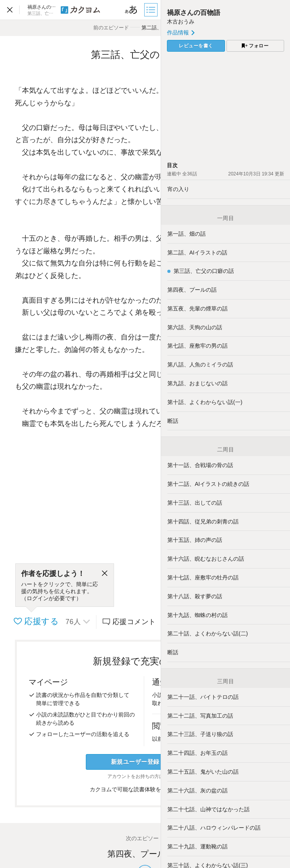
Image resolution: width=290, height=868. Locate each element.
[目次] (152, 10)
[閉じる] (105, 574)
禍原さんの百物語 (194, 13)
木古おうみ (181, 22)
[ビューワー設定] (131, 10)
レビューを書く (196, 46)
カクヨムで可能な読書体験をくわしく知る (145, 789)
